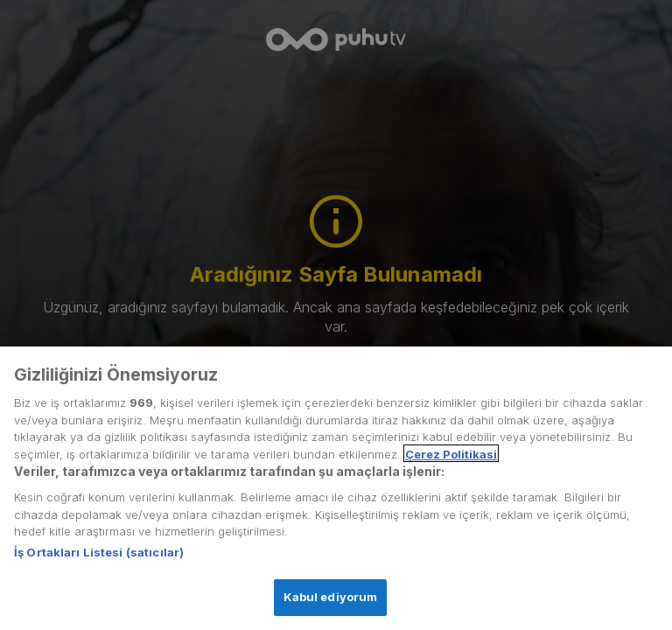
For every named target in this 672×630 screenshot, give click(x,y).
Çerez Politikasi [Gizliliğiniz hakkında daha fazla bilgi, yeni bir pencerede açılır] (451, 464)
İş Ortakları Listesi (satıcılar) (99, 562)
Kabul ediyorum (331, 606)
